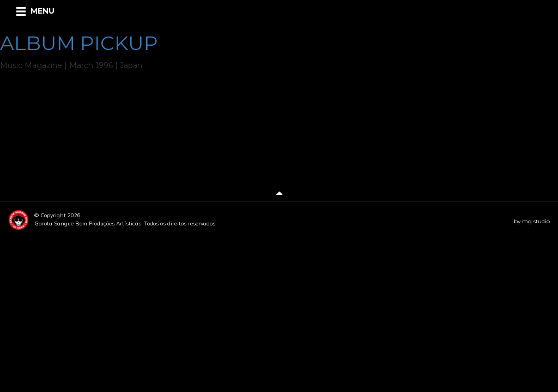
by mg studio (532, 221)
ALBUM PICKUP (79, 43)
